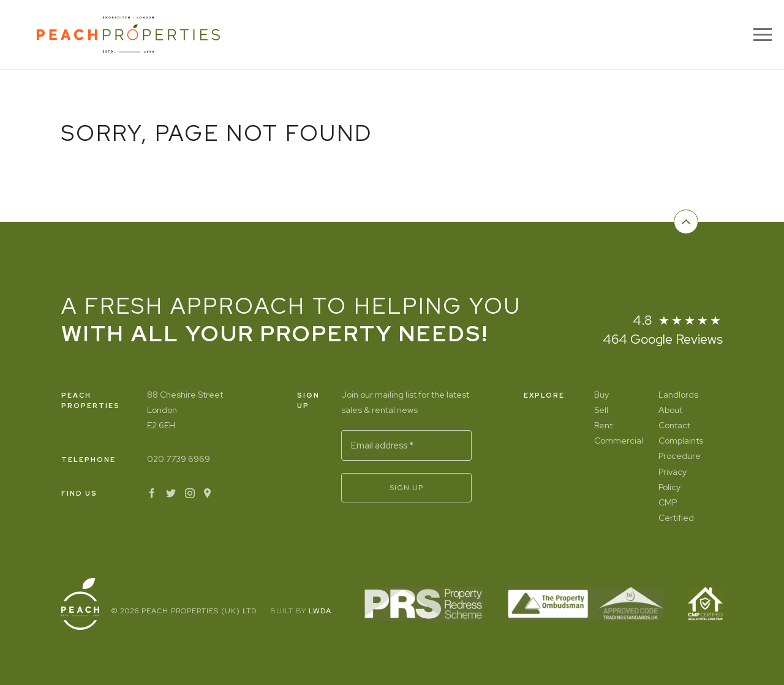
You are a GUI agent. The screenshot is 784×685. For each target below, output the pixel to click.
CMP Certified (676, 510)
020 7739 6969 (179, 459)
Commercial (617, 441)
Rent (603, 425)
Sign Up (406, 488)
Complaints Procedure (681, 448)
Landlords (678, 395)
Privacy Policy (673, 479)
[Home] (128, 35)
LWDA (320, 611)
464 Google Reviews (663, 339)
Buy (601, 395)
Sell (601, 410)
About (670, 410)
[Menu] (763, 35)
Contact (674, 425)
